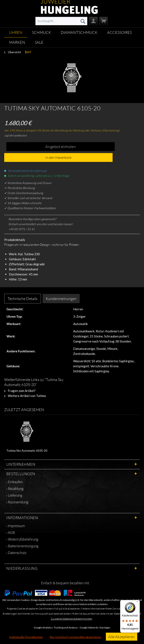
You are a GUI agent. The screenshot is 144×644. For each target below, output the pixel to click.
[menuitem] (61, 21)
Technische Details (23, 299)
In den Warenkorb (58, 157)
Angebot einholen (61, 147)
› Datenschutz (16, 553)
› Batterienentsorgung (22, 546)
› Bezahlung (15, 489)
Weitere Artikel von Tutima (25, 396)
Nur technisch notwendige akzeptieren (75, 637)
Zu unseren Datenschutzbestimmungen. (72, 619)
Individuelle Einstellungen (26, 637)
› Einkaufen (15, 482)
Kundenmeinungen (61, 299)
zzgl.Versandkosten (15, 135)
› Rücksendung (17, 502)
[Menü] (137, 603)
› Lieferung (14, 495)
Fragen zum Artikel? (20, 391)
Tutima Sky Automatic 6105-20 (27, 450)
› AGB (11, 533)
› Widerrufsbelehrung (22, 539)
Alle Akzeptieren (122, 637)
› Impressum (16, 526)
